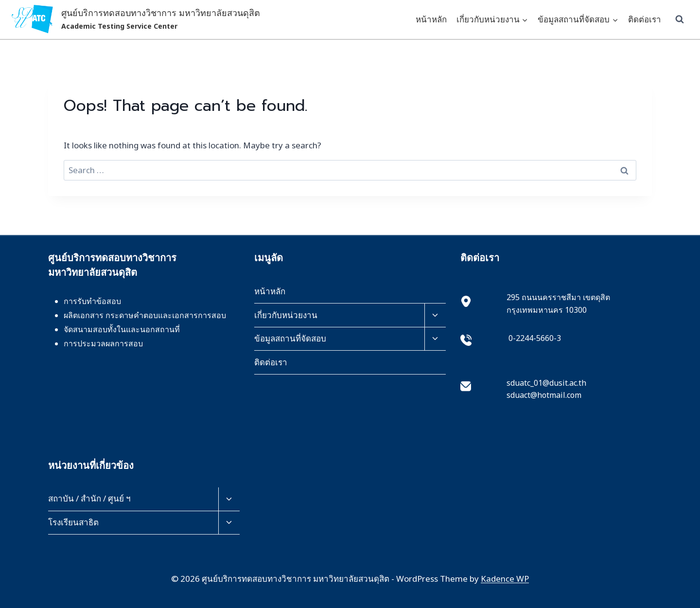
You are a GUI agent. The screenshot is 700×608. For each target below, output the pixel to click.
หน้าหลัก (431, 19)
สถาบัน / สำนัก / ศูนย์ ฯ (89, 498)
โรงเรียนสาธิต (73, 522)
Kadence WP (505, 579)
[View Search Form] (680, 19)
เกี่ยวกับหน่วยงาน (286, 315)
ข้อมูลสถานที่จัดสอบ (290, 338)
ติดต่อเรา (645, 19)
